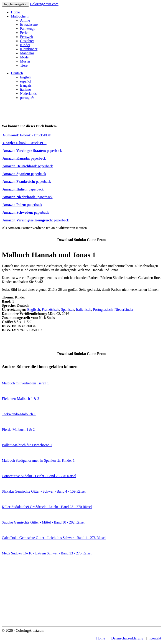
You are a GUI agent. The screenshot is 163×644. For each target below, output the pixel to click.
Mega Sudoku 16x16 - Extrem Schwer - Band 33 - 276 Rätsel (47, 553)
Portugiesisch (103, 309)
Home (15, 12)
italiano (25, 89)
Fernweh (26, 37)
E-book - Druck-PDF (26, 135)
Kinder (25, 45)
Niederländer (124, 309)
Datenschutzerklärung (127, 638)
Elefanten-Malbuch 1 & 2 (20, 399)
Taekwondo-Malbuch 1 (19, 414)
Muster (25, 61)
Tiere (24, 65)
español (26, 81)
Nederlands (28, 94)
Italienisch (84, 309)
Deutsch (17, 73)
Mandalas (27, 53)
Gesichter (27, 41)
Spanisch (68, 309)
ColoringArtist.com (44, 4)
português (27, 98)
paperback (32, 151)
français (26, 85)
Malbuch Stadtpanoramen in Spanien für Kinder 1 (38, 460)
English (26, 77)
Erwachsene (29, 24)
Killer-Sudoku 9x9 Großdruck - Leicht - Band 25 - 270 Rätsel (47, 507)
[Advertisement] (81, 592)
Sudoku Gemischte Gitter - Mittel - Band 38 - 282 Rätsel (43, 522)
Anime (25, 20)
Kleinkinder (29, 49)
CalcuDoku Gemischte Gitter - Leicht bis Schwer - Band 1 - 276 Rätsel (54, 538)
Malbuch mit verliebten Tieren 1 (25, 383)
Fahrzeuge (28, 29)
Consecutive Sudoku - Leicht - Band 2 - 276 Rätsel (39, 476)
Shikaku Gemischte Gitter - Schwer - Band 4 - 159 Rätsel (44, 491)
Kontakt (155, 638)
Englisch (34, 309)
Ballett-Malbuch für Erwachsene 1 (27, 445)
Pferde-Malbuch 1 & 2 (18, 430)
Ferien (25, 33)
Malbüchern (20, 16)
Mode (24, 57)
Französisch (51, 309)
